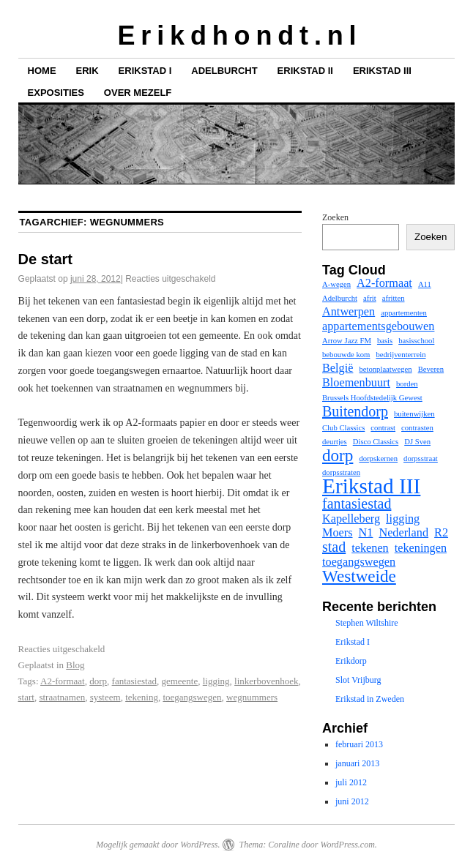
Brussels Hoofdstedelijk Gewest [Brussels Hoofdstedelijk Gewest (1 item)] (372, 398)
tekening (142, 697)
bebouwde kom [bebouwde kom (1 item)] (346, 355)
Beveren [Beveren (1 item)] (431, 369)
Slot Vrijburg (358, 680)
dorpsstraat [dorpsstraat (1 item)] (421, 459)
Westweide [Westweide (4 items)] (359, 576)
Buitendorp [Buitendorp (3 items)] (355, 411)
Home (42, 71)
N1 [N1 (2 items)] (366, 533)
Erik (87, 71)
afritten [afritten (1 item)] (394, 298)
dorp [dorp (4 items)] (338, 455)
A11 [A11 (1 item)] (425, 284)
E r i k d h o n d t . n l (236, 35)
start (26, 697)
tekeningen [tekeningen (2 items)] (421, 548)
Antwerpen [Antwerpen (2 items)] (349, 312)
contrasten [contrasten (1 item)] (417, 428)
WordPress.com (347, 845)
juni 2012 (352, 801)
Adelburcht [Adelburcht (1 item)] (340, 298)
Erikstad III (382, 71)
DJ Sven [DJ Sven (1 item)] (417, 442)
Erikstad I (145, 71)
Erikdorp (351, 661)
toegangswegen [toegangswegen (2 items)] (359, 562)
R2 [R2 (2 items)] (441, 533)
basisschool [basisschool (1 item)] (416, 341)
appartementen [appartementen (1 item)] (404, 313)
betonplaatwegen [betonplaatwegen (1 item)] (385, 369)
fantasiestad (134, 681)
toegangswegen (192, 697)
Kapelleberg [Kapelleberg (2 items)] (351, 519)
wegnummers (252, 697)
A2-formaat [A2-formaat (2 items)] (384, 283)
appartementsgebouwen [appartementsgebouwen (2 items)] (378, 326)
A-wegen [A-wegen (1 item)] (336, 284)
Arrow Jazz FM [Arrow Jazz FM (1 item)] (347, 341)
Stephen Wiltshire (367, 623)
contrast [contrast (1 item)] (383, 428)
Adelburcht (224, 71)
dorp (98, 681)
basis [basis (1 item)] (385, 341)
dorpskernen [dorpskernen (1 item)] (378, 459)
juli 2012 (351, 782)
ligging (216, 681)
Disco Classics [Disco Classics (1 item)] (376, 442)
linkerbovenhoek (266, 681)
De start (45, 259)
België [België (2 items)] (338, 368)
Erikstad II (305, 71)
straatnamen (62, 697)
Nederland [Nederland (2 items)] (403, 533)
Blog (75, 665)
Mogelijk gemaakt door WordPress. (158, 845)
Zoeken (335, 217)
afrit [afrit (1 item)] (370, 298)
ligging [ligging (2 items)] (403, 519)
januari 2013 (357, 763)
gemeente (179, 681)
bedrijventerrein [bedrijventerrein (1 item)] (401, 355)
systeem (105, 697)
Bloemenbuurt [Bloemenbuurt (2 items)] (356, 383)
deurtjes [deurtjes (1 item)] (335, 442)
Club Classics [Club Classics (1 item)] (343, 428)
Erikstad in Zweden (370, 699)
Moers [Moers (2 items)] (338, 533)
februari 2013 (359, 744)
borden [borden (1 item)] (407, 384)
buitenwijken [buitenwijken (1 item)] (414, 414)
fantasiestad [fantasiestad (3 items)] (357, 504)
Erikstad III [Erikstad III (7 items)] (371, 486)
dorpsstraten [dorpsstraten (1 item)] (341, 472)
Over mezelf (138, 93)
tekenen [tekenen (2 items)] (370, 548)
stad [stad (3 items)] (334, 547)
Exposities (56, 93)
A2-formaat (63, 681)
